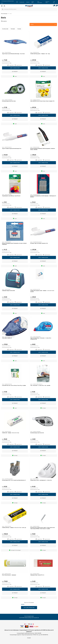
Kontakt (29, 638)
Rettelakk (13, 29)
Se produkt (15, 71)
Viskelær (19, 29)
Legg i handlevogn (15, 68)
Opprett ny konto (47, 2)
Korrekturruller (5, 29)
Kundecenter (22, 2)
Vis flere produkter (29, 608)
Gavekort (28, 2)
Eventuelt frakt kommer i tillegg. (7, 63)
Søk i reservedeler (40, 2)
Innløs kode (33, 2)
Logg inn (54, 2)
